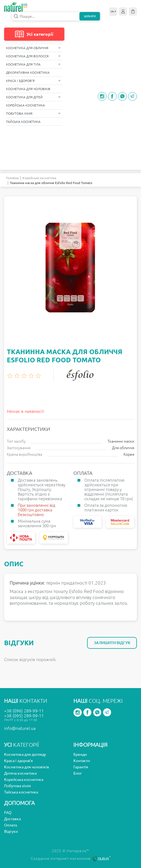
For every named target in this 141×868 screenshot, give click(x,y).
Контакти (82, 761)
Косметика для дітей (33, 97)
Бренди (80, 754)
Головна (12, 178)
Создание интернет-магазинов (71, 858)
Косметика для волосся (33, 56)
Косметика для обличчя (33, 48)
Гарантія (81, 767)
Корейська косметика (25, 105)
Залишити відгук (112, 643)
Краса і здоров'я (33, 81)
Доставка (12, 819)
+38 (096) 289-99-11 (24, 711)
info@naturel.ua (20, 728)
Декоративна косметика (28, 72)
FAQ (8, 813)
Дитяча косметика (20, 773)
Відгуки (11, 831)
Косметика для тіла (33, 64)
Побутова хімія (33, 113)
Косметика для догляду (25, 754)
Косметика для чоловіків (28, 89)
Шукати (90, 16)
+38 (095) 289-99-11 (24, 716)
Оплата (11, 825)
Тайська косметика (23, 122)
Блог (78, 773)
